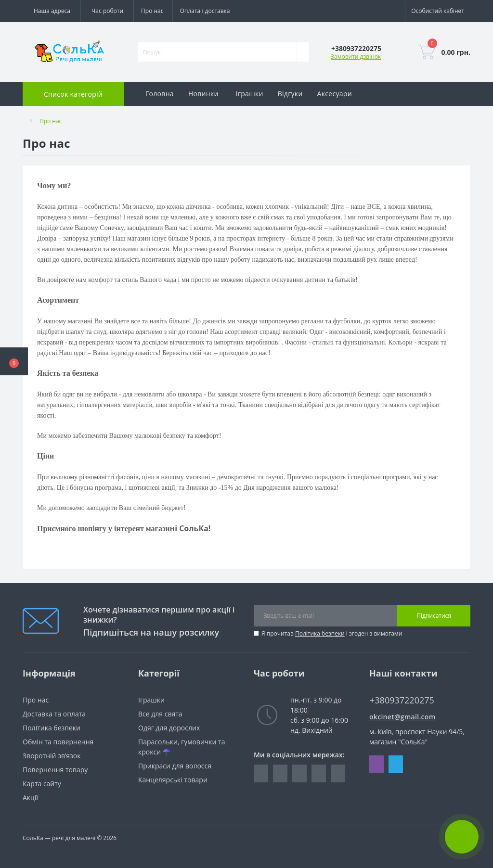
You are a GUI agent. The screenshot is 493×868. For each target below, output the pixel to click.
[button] (14, 361)
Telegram (396, 764)
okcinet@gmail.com (402, 717)
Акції (30, 798)
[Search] (302, 52)
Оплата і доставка (205, 11)
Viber (376, 764)
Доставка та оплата (54, 714)
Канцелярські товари (173, 780)
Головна (160, 94)
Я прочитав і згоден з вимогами (332, 633)
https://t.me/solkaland (299, 773)
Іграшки (250, 94)
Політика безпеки (320, 633)
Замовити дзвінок (356, 57)
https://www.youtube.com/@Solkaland (319, 773)
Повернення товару (55, 770)
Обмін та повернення (58, 742)
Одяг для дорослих (169, 728)
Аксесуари (335, 94)
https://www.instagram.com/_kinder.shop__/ (280, 773)
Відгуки (290, 94)
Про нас (152, 11)
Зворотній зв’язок (52, 756)
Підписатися (434, 616)
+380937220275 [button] (402, 700)
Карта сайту (42, 784)
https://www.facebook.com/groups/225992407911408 (261, 773)
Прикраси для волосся (175, 766)
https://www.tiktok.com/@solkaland (338, 773)
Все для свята (160, 714)
